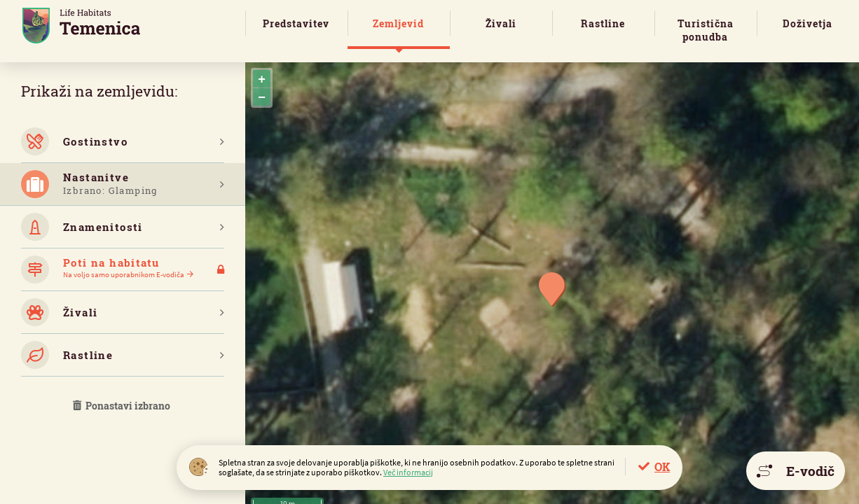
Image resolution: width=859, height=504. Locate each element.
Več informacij (408, 472)
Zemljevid (398, 23)
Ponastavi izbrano (123, 406)
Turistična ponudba (706, 30)
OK (662, 467)
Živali (501, 23)
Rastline (603, 23)
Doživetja (808, 23)
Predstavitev (296, 23)
